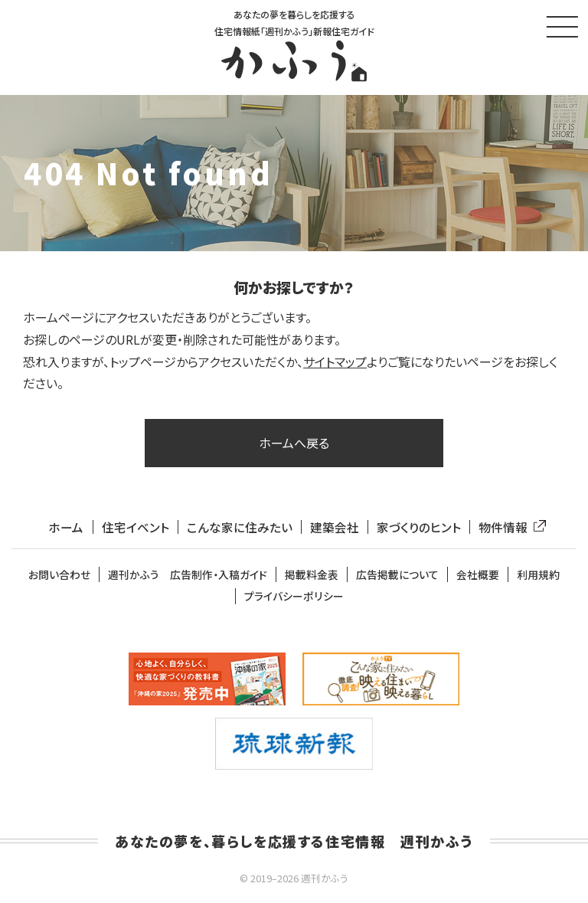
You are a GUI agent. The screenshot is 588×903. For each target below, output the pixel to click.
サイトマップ (335, 364)
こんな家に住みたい (239, 530)
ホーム (66, 530)
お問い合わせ (59, 577)
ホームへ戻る (294, 445)
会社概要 (478, 577)
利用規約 (538, 577)
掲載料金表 (312, 577)
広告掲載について (397, 577)
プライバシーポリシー (294, 599)
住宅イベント (135, 530)
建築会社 (335, 530)
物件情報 (509, 530)
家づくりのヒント (419, 530)
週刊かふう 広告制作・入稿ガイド (188, 577)
